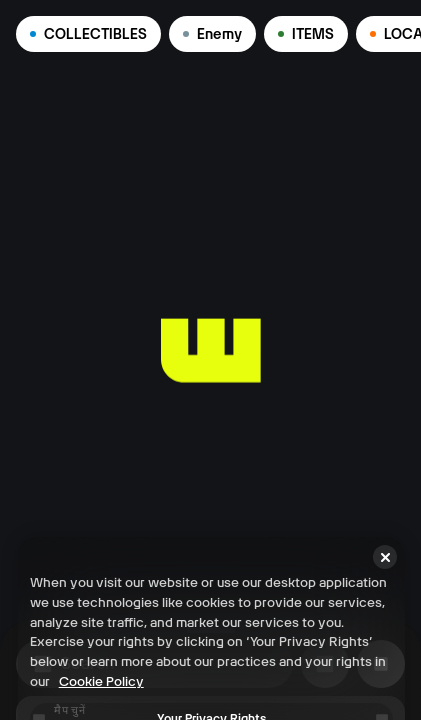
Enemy (212, 34)
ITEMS (306, 34)
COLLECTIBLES (88, 34)
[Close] (385, 702)
